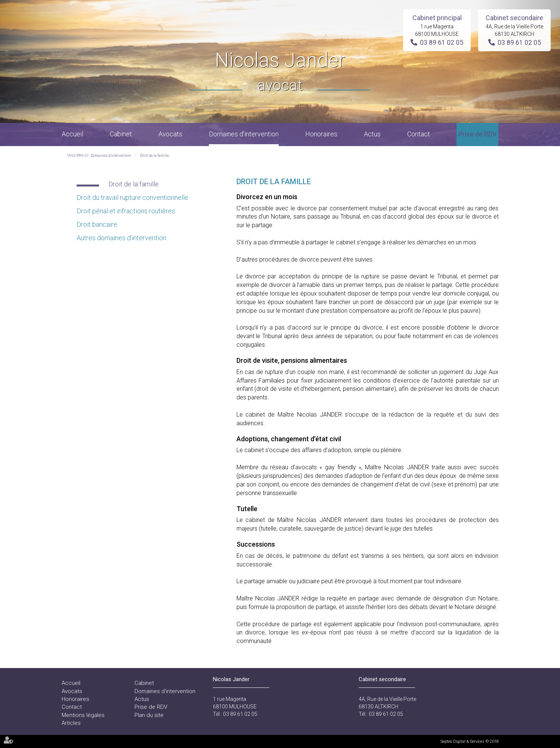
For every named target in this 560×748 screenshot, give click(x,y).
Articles (71, 723)
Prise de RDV (477, 134)
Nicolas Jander (280, 72)
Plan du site (149, 715)
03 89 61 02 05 (442, 42)
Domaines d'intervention (244, 134)
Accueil (72, 134)
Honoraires (321, 134)
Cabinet (121, 134)
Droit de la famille (154, 156)
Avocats (170, 134)
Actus (372, 134)
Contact (419, 134)
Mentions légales (83, 715)
